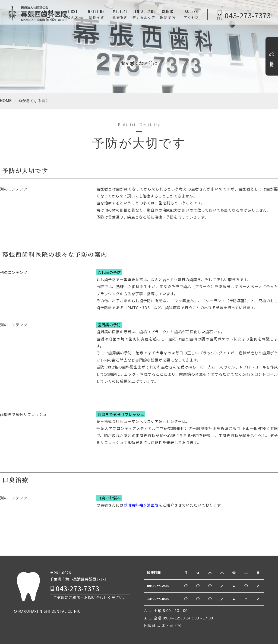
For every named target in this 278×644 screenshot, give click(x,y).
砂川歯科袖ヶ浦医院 (141, 505)
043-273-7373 (248, 15)
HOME (6, 101)
